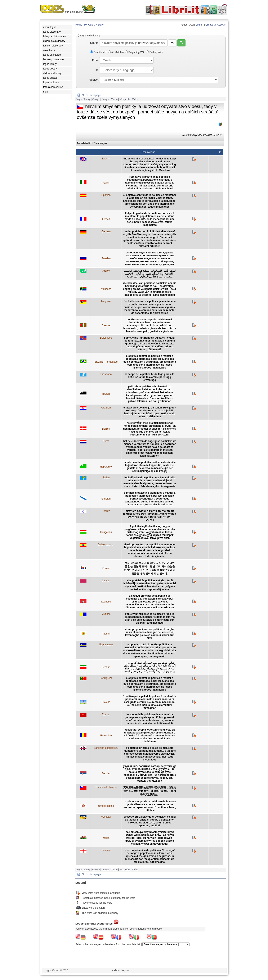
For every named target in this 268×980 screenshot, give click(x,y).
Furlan (106, 478)
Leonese (106, 602)
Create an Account (216, 25)
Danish (106, 429)
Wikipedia (125, 99)
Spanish (106, 195)
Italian (106, 183)
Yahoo (114, 99)
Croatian (106, 408)
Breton (106, 394)
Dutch (106, 441)
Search (94, 43)
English (106, 159)
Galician (106, 499)
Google (96, 99)
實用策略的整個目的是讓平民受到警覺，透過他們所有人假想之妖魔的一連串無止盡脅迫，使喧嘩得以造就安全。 (150, 791)
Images (105, 99)
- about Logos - (121, 970)
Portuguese (106, 678)
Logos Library (83, 99)
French (106, 219)
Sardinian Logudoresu (106, 748)
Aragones (106, 301)
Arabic (106, 271)
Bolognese (106, 338)
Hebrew (106, 511)
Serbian (106, 773)
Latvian (106, 581)
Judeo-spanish (106, 545)
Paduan (106, 634)
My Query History (94, 25)
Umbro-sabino (106, 806)
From (95, 60)
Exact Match (99, 52)
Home (79, 25)
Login (199, 25)
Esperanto (106, 467)
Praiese (106, 702)
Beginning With (135, 52)
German (106, 231)
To (97, 70)
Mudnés (106, 614)
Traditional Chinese (106, 787)
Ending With (154, 52)
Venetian (106, 817)
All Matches (117, 52)
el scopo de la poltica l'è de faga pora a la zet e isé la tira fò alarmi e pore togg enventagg (150, 377)
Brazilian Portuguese (106, 362)
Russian (106, 258)
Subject (94, 80)
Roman (106, 714)
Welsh (106, 838)
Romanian (106, 736)
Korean (106, 568)
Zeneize (106, 850)
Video (135, 99)
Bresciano (106, 374)
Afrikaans (106, 289)
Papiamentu (106, 645)
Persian (106, 667)
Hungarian (106, 532)
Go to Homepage (91, 95)
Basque (106, 325)
